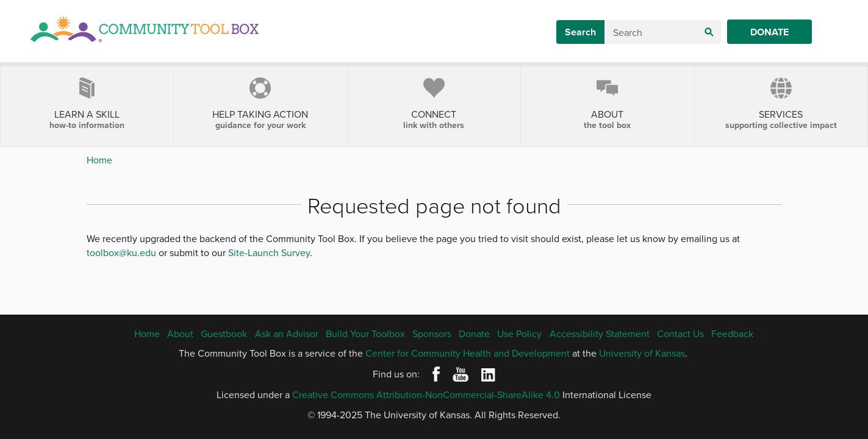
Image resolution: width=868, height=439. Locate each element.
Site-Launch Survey (269, 252)
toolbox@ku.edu (121, 252)
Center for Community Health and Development (468, 353)
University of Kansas (642, 353)
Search (580, 32)
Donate (769, 32)
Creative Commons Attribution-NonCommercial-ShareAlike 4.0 (426, 394)
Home (99, 160)
